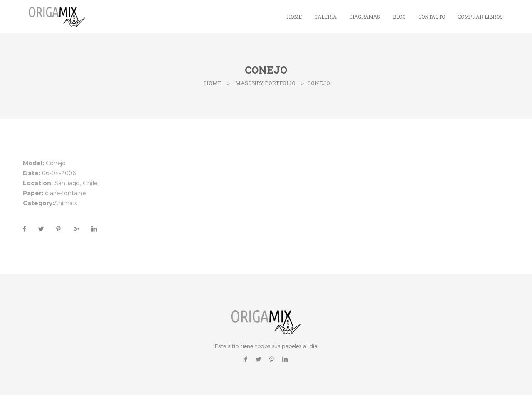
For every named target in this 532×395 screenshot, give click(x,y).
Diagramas (365, 17)
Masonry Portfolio (265, 83)
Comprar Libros (480, 17)
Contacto (432, 17)
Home (294, 17)
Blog (399, 17)
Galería (325, 17)
